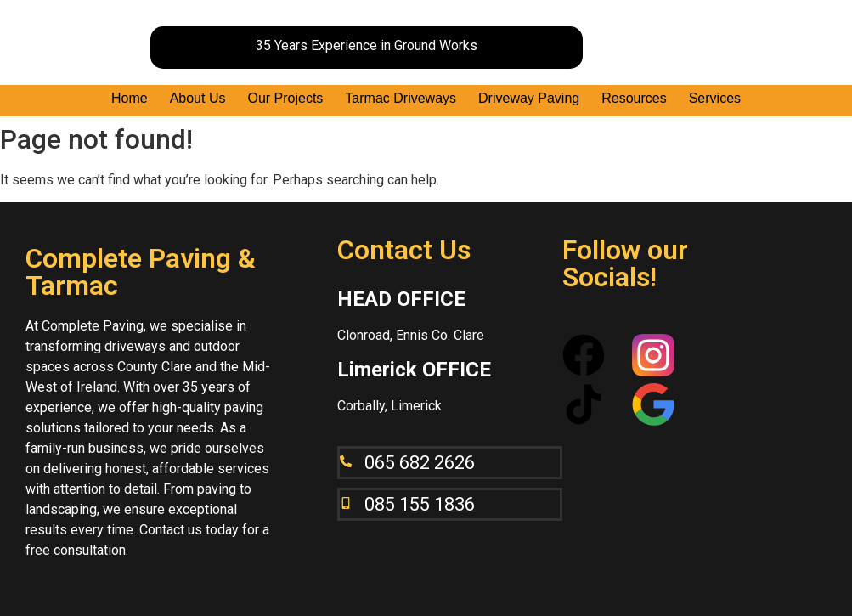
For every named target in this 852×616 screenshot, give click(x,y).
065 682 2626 (420, 463)
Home (130, 98)
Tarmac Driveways (401, 98)
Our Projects (285, 98)
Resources (634, 98)
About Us (198, 98)
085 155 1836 (420, 504)
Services (715, 98)
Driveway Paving (529, 98)
